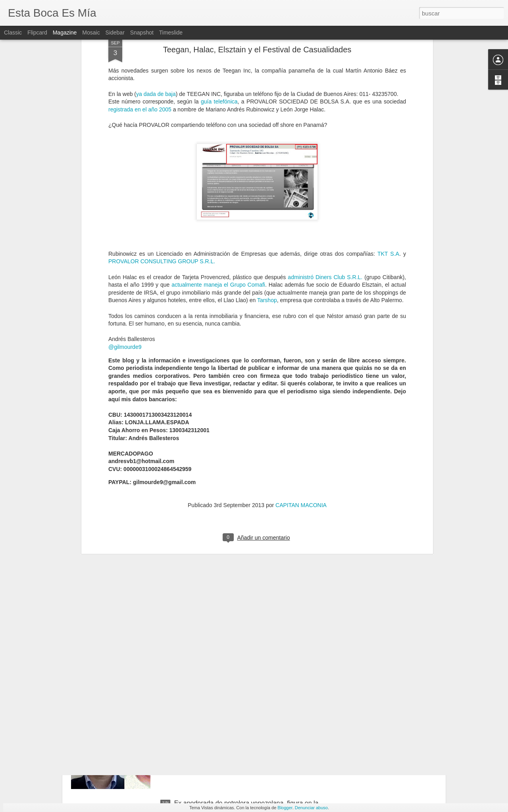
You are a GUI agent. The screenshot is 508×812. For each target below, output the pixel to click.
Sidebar (115, 33)
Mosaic (91, 33)
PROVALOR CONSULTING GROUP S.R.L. (162, 155)
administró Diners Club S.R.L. (325, 170)
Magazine (65, 33)
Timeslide (171, 33)
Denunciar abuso (311, 808)
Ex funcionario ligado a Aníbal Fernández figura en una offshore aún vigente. (245, 627)
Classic (13, 33)
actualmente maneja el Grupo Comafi (218, 178)
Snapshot (142, 33)
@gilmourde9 (125, 240)
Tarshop (267, 194)
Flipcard (37, 33)
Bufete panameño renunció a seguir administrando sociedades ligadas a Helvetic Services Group (245, 717)
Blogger (285, 808)
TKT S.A (388, 147)
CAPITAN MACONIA (301, 398)
